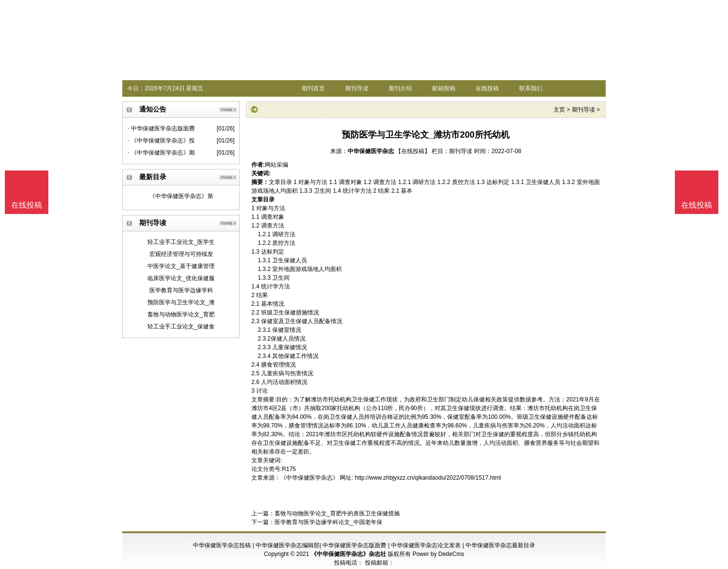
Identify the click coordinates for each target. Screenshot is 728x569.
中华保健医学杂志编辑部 (288, 545)
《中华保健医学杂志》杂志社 (349, 554)
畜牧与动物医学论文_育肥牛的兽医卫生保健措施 (337, 513)
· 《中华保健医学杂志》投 (161, 141)
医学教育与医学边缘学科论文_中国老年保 (328, 522)
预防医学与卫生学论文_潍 (181, 302)
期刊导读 (357, 88)
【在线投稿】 (413, 151)
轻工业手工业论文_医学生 (181, 242)
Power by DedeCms (438, 554)
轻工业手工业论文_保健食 (181, 327)
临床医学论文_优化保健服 (181, 278)
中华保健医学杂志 (371, 151)
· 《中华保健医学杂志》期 (161, 153)
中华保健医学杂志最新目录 (500, 545)
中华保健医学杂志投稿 (222, 545)
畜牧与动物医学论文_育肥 (181, 314)
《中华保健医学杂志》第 (181, 196)
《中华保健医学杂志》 (309, 478)
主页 (559, 110)
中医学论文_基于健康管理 (181, 266)
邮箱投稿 (444, 88)
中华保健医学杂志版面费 (354, 545)
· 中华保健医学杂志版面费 (161, 128)
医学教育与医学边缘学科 (181, 290)
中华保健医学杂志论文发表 (426, 545)
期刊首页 (313, 88)
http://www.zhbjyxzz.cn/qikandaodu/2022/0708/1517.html (428, 478)
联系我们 (531, 88)
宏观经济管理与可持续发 (181, 254)
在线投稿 (487, 88)
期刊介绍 (400, 88)
